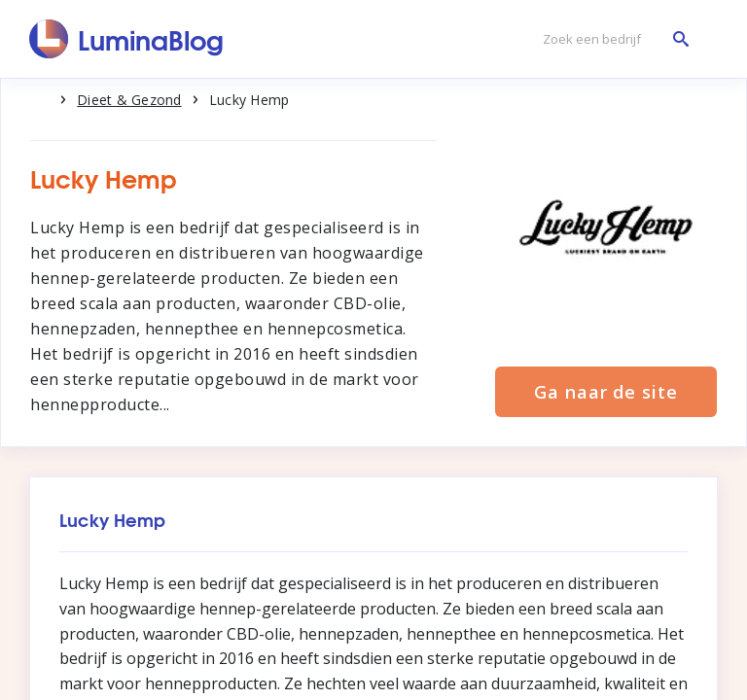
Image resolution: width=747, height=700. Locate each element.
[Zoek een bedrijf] (611, 39)
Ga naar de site (606, 392)
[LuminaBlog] (127, 39)
